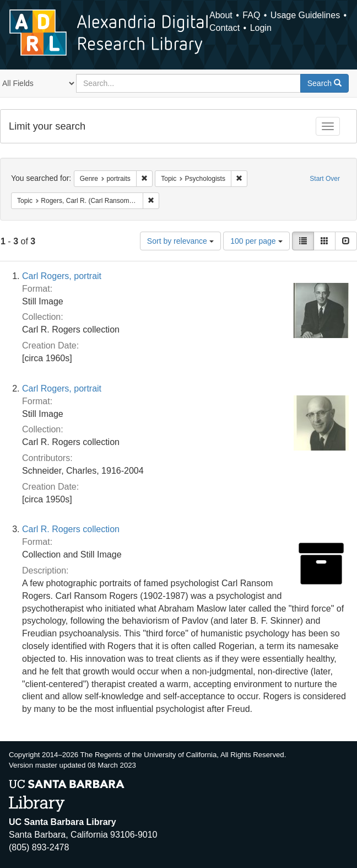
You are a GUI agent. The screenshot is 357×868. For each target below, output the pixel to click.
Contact (225, 28)
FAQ (251, 15)
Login (261, 28)
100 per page (256, 241)
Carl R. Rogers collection (71, 529)
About (221, 15)
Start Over (325, 179)
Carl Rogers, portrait (62, 276)
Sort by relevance (180, 241)
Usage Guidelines (305, 15)
